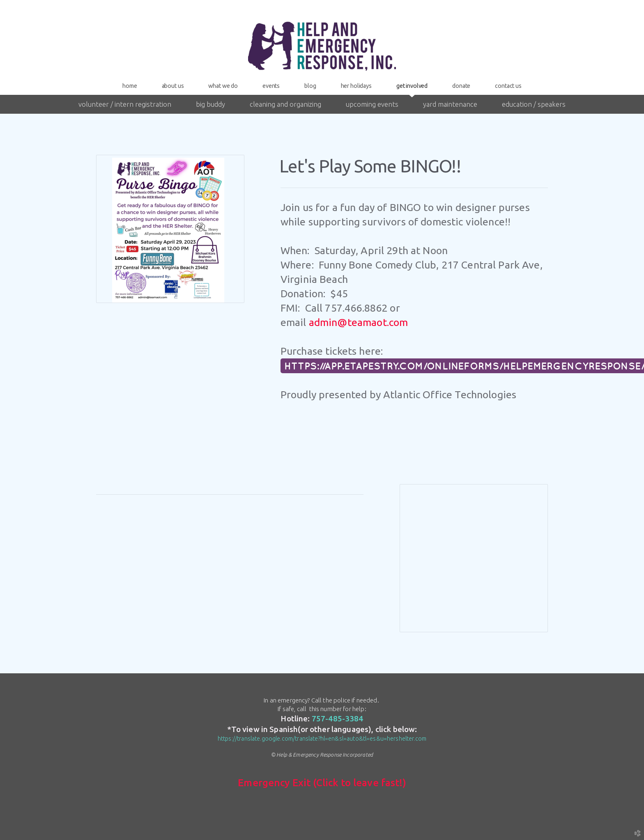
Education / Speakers (534, 104)
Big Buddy (210, 104)
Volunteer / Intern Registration (125, 104)
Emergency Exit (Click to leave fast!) (322, 783)
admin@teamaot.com (359, 322)
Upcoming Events (372, 104)
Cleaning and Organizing (285, 104)
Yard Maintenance (450, 104)
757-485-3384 (338, 718)
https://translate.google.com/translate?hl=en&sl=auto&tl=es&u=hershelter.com (322, 739)
